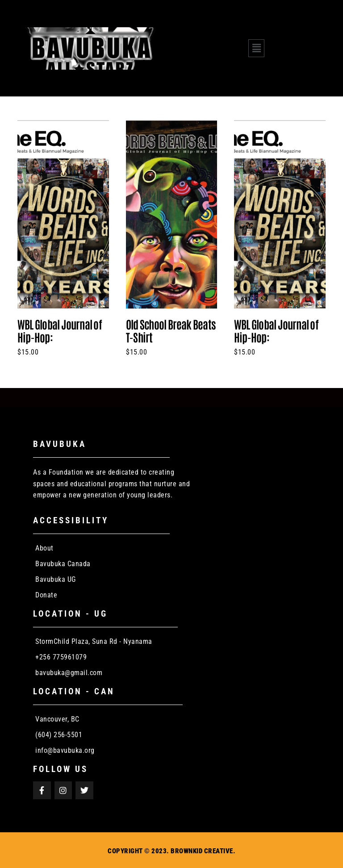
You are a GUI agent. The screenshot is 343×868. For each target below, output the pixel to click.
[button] (256, 48)
